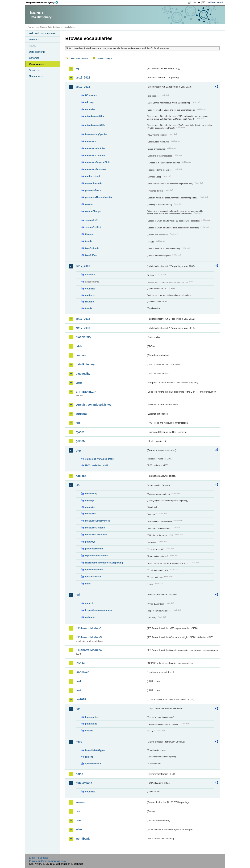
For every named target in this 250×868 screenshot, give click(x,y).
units (88, 584)
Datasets (34, 40)
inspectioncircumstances (99, 610)
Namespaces (36, 76)
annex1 (89, 603)
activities (90, 275)
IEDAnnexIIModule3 (89, 637)
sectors (89, 731)
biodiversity (84, 337)
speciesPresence (94, 570)
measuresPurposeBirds (98, 162)
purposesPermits (94, 549)
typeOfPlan (91, 255)
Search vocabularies (80, 58)
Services (34, 70)
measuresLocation (95, 155)
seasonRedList (93, 227)
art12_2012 (83, 78)
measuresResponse (96, 169)
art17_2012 (83, 319)
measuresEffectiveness (98, 521)
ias (78, 485)
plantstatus (91, 724)
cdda (79, 346)
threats (89, 234)
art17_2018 (83, 328)
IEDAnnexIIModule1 (89, 628)
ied (78, 595)
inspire (80, 663)
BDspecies (91, 95)
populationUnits (94, 183)
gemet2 (81, 441)
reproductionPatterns (97, 556)
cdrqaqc (90, 102)
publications (84, 783)
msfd (79, 742)
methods (90, 295)
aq (77, 68)
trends (89, 241)
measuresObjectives (96, 535)
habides (81, 476)
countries (90, 109)
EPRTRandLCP (86, 392)
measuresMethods (95, 528)
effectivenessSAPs (95, 125)
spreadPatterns (93, 577)
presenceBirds (93, 190)
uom (79, 820)
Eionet (43, 27)
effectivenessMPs (95, 116)
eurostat (81, 414)
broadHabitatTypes (95, 750)
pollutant (90, 617)
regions (89, 757)
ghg (78, 450)
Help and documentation (43, 33)
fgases (80, 432)
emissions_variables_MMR (99, 459)
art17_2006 (83, 266)
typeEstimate (92, 248)
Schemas (34, 58)
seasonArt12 (92, 220)
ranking (89, 204)
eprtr (79, 383)
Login (193, 2)
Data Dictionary (55, 27)
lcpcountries (92, 717)
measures (90, 141)
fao (78, 423)
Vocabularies (37, 64)
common (82, 355)
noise (79, 774)
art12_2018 (83, 87)
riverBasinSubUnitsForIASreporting (104, 563)
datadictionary (85, 364)
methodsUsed (93, 176)
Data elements (37, 52)
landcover (82, 672)
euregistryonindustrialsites (93, 405)
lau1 (78, 681)
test (78, 811)
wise (79, 829)
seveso (80, 802)
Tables (33, 46)
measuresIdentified (95, 148)
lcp (78, 709)
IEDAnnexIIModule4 (89, 650)
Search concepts (105, 58)
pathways (90, 542)
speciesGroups (93, 763)
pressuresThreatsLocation (99, 197)
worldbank (83, 839)
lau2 (78, 690)
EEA (43, 2)
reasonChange (93, 211)
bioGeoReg (91, 494)
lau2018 (81, 699)
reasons (89, 302)
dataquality (83, 374)
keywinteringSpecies (96, 134)
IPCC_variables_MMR (97, 465)
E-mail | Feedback (39, 858)
